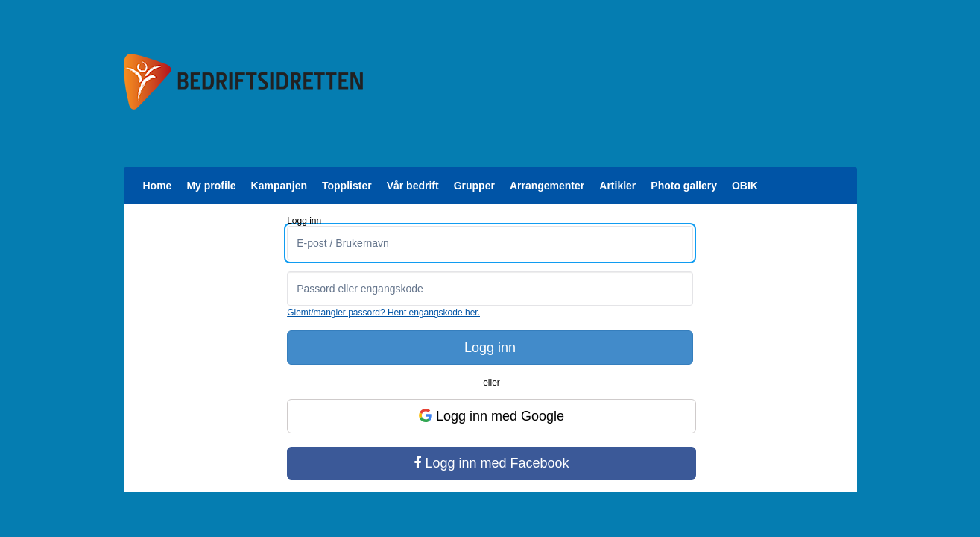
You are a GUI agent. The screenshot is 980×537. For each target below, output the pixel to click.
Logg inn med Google (491, 416)
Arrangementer (547, 186)
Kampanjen (279, 186)
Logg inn (490, 348)
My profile (211, 186)
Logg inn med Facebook (491, 463)
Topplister (347, 186)
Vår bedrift (413, 186)
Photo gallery (684, 186)
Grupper (474, 186)
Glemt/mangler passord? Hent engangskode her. (383, 313)
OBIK (745, 186)
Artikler (617, 186)
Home (158, 186)
